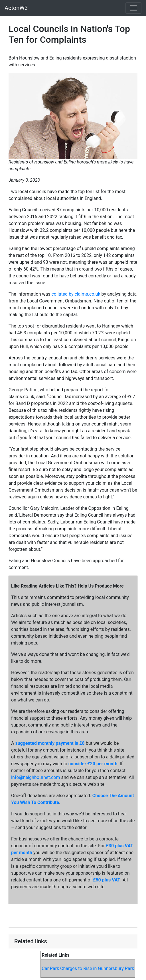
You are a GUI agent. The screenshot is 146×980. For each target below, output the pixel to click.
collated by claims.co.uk (76, 294)
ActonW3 (16, 8)
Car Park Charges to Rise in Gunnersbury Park (88, 968)
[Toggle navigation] (133, 8)
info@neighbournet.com (36, 777)
